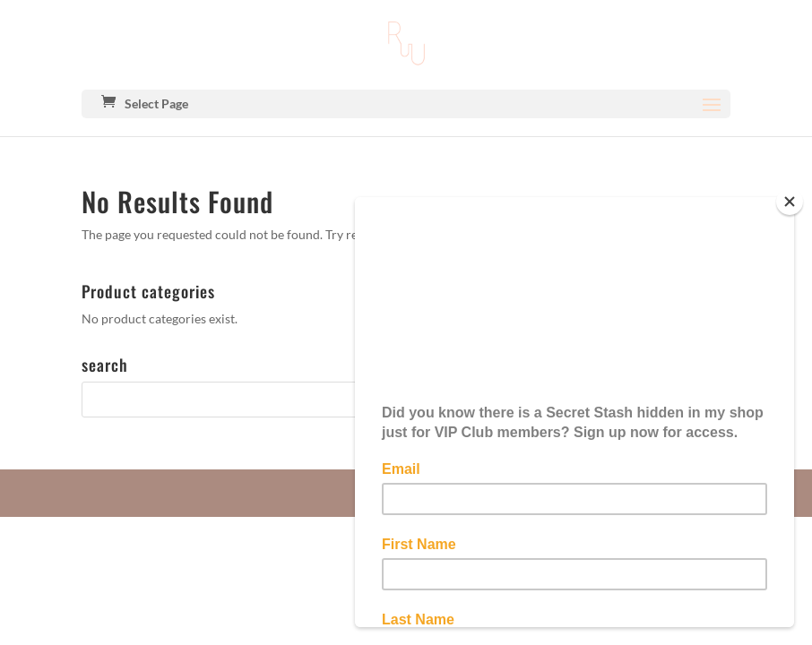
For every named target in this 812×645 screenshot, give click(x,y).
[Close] (790, 202)
